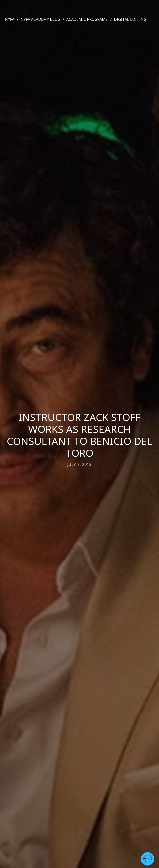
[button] (148, 859)
